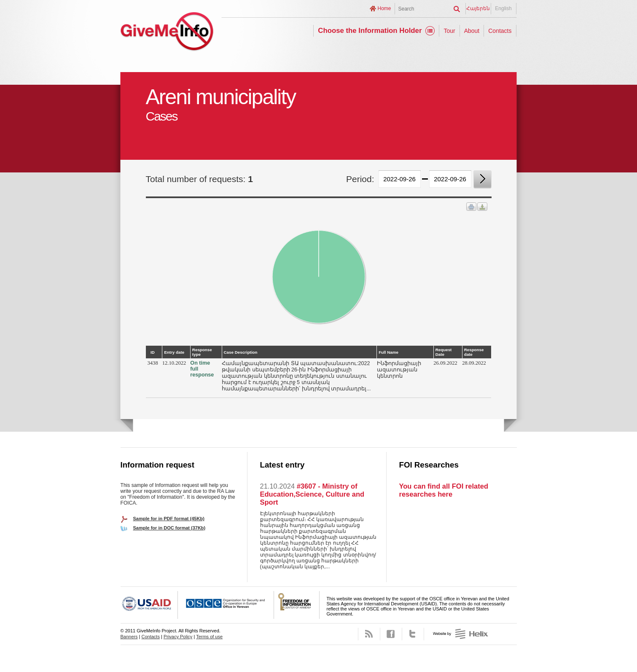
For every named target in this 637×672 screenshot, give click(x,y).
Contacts (500, 31)
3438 (153, 363)
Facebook (391, 634)
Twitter (413, 634)
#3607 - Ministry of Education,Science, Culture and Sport (312, 494)
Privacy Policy (178, 637)
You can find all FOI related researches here (444, 490)
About (472, 31)
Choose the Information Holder (370, 31)
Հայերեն (478, 8)
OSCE (226, 605)
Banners (129, 637)
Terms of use (209, 637)
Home (384, 8)
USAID (149, 605)
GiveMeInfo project (167, 33)
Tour (449, 31)
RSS (369, 634)
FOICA (297, 605)
